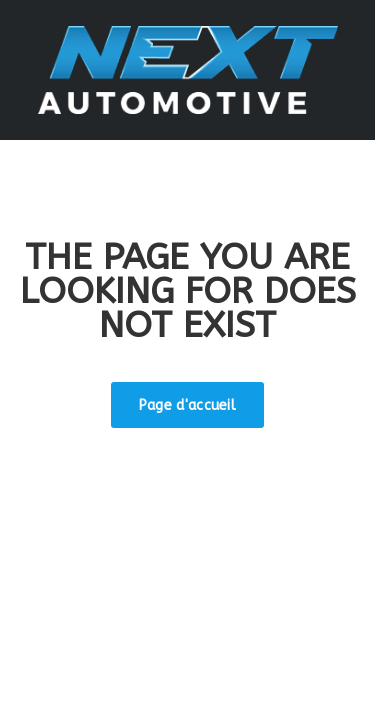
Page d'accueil (187, 405)
